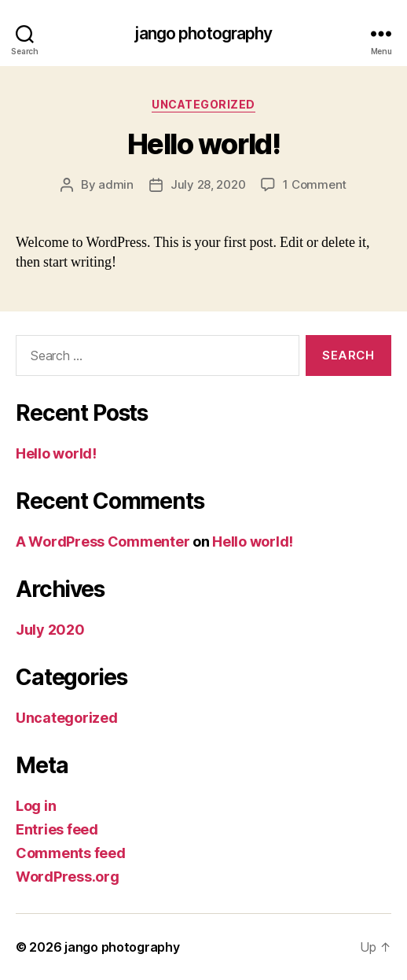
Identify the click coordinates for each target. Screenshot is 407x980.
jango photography (203, 33)
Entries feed (57, 829)
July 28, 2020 (208, 184)
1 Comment (315, 184)
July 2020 (50, 630)
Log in (36, 806)
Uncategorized (203, 104)
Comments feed (71, 853)
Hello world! (203, 144)
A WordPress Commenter (103, 542)
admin (116, 184)
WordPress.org (68, 877)
